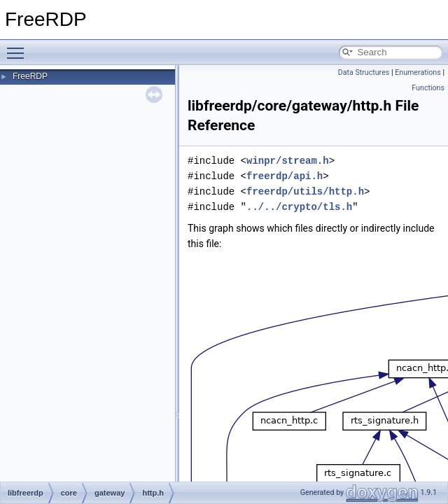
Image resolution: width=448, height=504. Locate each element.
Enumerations (418, 72)
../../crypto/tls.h (299, 207)
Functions (428, 88)
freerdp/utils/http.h (305, 191)
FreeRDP (30, 76)
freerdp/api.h (285, 176)
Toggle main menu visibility (19, 47)
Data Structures (364, 72)
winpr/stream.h (288, 161)
